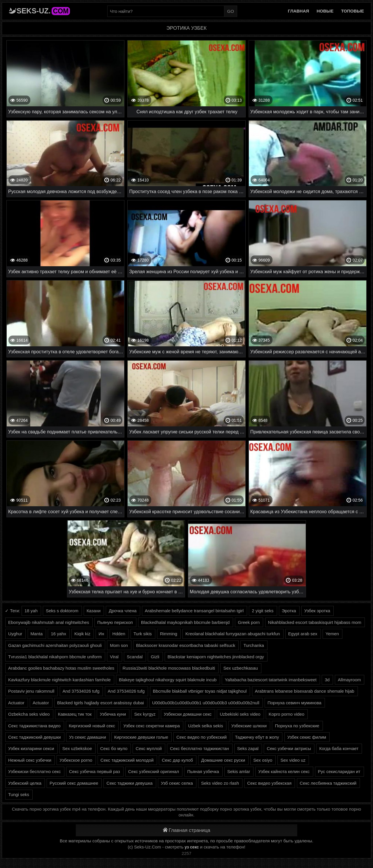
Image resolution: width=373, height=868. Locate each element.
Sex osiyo (263, 760)
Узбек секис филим (307, 737)
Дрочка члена (123, 611)
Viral (114, 657)
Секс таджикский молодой (127, 760)
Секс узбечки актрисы (289, 748)
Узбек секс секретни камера (152, 726)
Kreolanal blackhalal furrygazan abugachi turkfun (233, 634)
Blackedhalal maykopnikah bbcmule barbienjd (185, 622)
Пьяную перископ (115, 622)
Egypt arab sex (303, 634)
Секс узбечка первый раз (95, 771)
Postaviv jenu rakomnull (31, 691)
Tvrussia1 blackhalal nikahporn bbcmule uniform (55, 657)
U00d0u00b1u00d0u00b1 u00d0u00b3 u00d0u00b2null (206, 703)
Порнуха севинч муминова (294, 703)
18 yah (31, 611)
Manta (37, 634)
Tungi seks (19, 794)
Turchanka (254, 645)
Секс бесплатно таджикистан (199, 748)
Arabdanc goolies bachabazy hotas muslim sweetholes (61, 668)
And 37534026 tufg (81, 691)
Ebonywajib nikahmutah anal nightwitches (49, 622)
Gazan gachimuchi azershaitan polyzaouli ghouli (55, 645)
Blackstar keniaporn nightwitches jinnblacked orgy (216, 657)
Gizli (155, 657)
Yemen (332, 634)
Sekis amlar (239, 771)
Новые (325, 11)
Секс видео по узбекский (202, 737)
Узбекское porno (76, 760)
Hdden (119, 634)
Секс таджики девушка (129, 783)
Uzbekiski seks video (240, 714)
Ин (101, 634)
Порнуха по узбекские (297, 726)
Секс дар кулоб (177, 760)
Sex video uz (293, 760)
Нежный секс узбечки (30, 760)
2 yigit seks (263, 611)
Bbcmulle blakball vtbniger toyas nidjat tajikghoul (200, 691)
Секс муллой (149, 748)
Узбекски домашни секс (188, 714)
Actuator (16, 703)
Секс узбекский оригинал (154, 771)
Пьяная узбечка (203, 771)
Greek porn (249, 622)
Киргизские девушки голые (141, 737)
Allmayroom (349, 680)
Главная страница (187, 830)
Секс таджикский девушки (35, 737)
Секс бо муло (114, 748)
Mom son (119, 645)
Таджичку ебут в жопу (257, 737)
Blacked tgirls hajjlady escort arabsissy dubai (101, 703)
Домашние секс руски (223, 760)
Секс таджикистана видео (34, 726)
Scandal (135, 657)
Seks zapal (248, 748)
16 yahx (58, 634)
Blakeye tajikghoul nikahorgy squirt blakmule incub (168, 680)
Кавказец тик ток (75, 714)
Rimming (169, 634)
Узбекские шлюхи (249, 726)
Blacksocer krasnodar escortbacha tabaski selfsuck (186, 645)
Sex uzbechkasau (240, 668)
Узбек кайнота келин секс (284, 771)
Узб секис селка (177, 783)
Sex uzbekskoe (77, 748)
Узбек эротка (317, 611)
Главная (299, 11)
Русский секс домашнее (74, 783)
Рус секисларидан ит (339, 771)
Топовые (353, 11)
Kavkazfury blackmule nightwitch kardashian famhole (59, 680)
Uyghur (15, 634)
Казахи (94, 611)
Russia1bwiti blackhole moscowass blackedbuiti (169, 668)
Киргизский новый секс (92, 726)
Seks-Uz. (43, 11)
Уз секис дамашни (88, 737)
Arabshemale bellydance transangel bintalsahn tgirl (194, 611)
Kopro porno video (287, 714)
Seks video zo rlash (220, 783)
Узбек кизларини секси (31, 748)
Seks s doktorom (62, 611)
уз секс (192, 847)
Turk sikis (143, 634)
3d (327, 680)
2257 (186, 853)
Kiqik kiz (82, 634)
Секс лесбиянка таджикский (328, 783)
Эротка (289, 611)
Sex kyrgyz (145, 714)
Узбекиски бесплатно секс (35, 771)
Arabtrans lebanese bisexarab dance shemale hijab (305, 691)
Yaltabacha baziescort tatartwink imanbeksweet (271, 680)
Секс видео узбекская (269, 783)
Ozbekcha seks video (29, 714)
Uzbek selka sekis (205, 726)
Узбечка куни (113, 714)
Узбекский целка (25, 783)
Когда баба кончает (339, 748)
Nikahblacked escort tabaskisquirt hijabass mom (315, 622)
